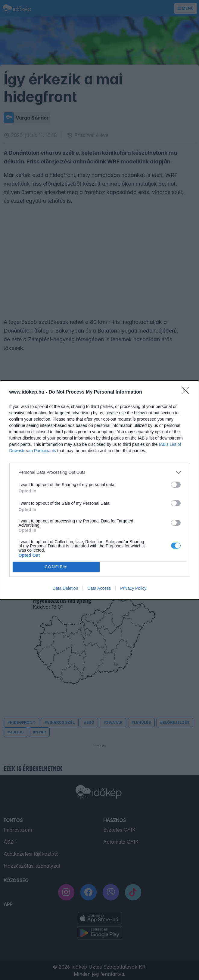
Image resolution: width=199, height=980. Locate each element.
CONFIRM (56, 567)
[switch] (176, 485)
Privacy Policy (133, 588)
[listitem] (100, 472)
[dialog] (99, 490)
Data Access (99, 588)
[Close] (187, 392)
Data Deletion (65, 588)
